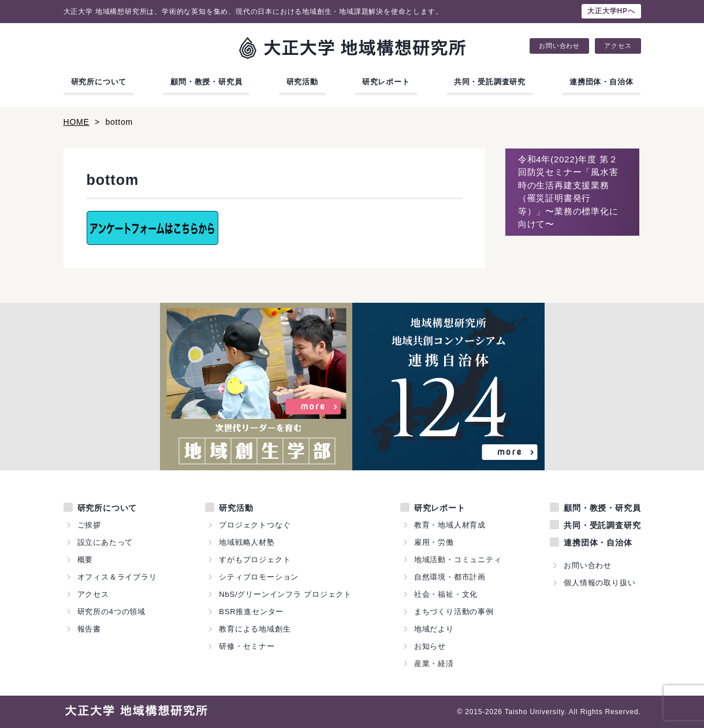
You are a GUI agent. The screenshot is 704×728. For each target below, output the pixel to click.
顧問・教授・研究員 (206, 82)
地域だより (434, 629)
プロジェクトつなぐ (255, 525)
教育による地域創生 (255, 629)
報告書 (89, 629)
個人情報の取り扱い (599, 583)
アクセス (618, 46)
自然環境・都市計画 (450, 577)
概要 (85, 560)
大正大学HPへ (611, 11)
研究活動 (302, 82)
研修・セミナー (247, 646)
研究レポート (386, 82)
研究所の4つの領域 (111, 612)
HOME (77, 122)
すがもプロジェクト (255, 560)
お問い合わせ (559, 46)
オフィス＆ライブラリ (117, 577)
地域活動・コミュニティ (458, 560)
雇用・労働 (434, 542)
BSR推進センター (251, 612)
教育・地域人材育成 (450, 525)
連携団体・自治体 (601, 82)
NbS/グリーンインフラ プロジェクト (285, 594)
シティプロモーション (259, 577)
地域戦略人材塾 (247, 542)
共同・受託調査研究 (490, 82)
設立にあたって (105, 542)
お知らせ (430, 646)
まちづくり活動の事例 (454, 612)
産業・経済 (434, 664)
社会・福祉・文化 (446, 594)
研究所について (99, 82)
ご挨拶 (89, 525)
